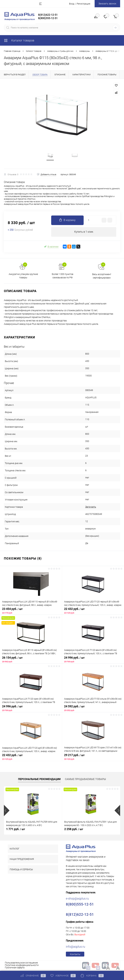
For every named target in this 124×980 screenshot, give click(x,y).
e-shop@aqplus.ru (77, 899)
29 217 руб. (93, 758)
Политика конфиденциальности (22, 966)
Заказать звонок (107, 4)
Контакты (75, 955)
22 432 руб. (93, 612)
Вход (72, 4)
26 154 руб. (31, 660)
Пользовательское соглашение (21, 963)
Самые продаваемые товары (85, 780)
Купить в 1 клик (84, 233)
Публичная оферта (15, 968)
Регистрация (83, 4)
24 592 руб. (93, 709)
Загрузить (91, 508)
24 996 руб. (93, 660)
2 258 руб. (74, 830)
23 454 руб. (31, 612)
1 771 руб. (16, 830)
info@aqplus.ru (75, 947)
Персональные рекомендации (39, 780)
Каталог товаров (19, 40)
